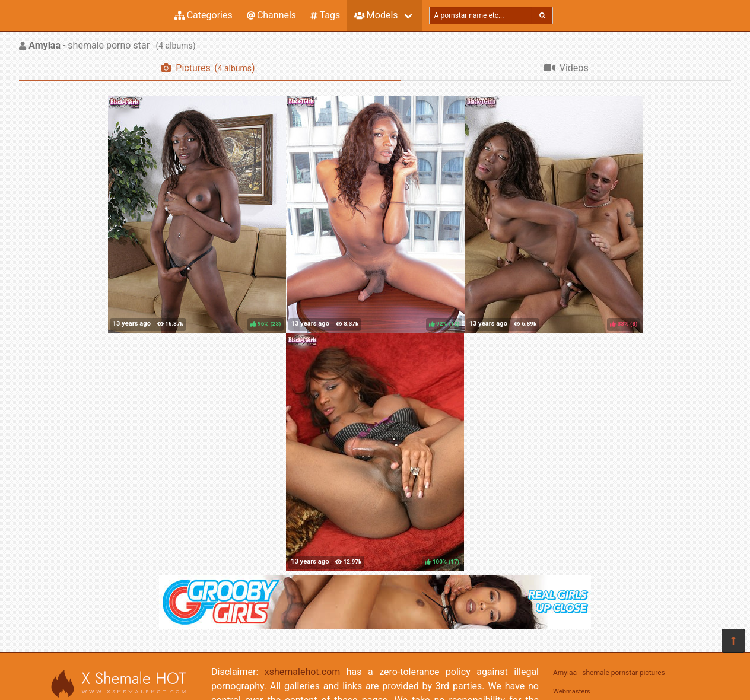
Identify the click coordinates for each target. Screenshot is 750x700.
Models (376, 15)
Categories (204, 15)
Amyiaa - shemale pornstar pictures (609, 673)
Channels (271, 15)
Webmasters (572, 691)
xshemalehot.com (303, 672)
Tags (325, 15)
